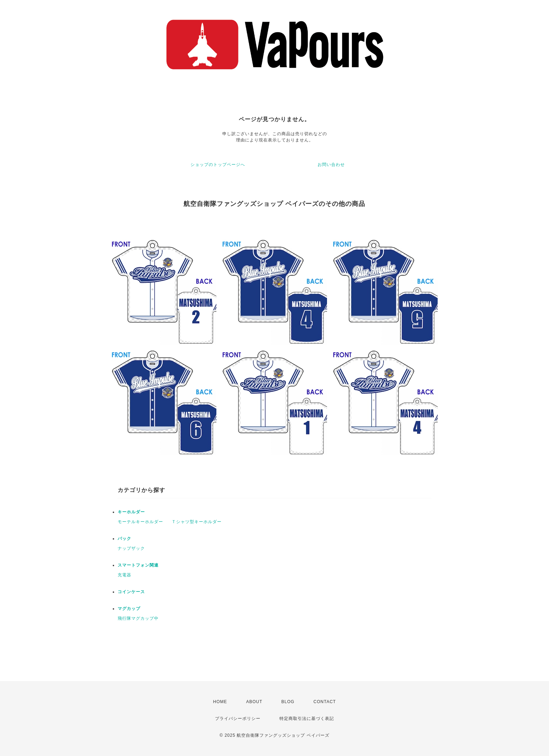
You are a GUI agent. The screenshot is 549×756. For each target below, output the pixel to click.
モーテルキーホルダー (140, 522)
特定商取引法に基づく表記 (307, 719)
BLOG (288, 702)
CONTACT (325, 702)
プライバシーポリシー (238, 719)
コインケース (131, 592)
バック (124, 539)
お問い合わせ (331, 165)
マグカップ (129, 609)
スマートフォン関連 (138, 565)
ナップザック (131, 548)
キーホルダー (131, 512)
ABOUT (254, 702)
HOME (220, 702)
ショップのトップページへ (218, 165)
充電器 (124, 575)
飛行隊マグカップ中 (138, 618)
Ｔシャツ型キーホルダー (197, 522)
